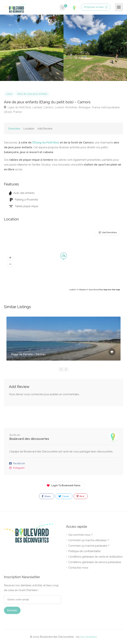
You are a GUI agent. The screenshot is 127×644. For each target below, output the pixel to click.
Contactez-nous (78, 568)
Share (46, 496)
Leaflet (72, 290)
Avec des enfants (22, 193)
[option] (95, 48)
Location (29, 129)
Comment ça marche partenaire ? (89, 546)
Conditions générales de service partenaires (95, 562)
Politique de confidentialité (84, 551)
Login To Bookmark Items (63, 485)
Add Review (45, 129)
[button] (10, 258)
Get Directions (109, 232)
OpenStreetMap (96, 290)
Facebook (19, 463)
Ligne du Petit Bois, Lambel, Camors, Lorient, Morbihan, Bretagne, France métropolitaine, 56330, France (62, 110)
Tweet (64, 496)
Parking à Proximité (23, 200)
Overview (14, 129)
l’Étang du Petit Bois (46, 143)
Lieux (9, 94)
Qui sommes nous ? (80, 535)
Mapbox (83, 290)
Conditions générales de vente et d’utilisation (95, 557)
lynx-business (89, 637)
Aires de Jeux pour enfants (32, 94)
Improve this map (112, 290)
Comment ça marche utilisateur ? (89, 540)
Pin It (80, 496)
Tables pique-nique (23, 206)
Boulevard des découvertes (29, 439)
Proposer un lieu (96, 7)
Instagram (19, 468)
